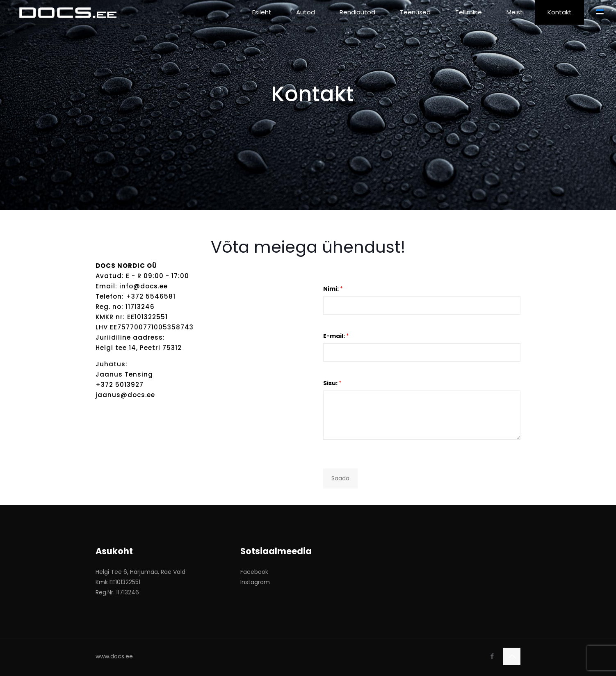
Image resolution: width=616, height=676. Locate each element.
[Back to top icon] (512, 656)
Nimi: (333, 289)
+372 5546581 (151, 296)
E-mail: (336, 336)
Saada (340, 478)
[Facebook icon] (492, 656)
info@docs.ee (144, 286)
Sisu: (332, 383)
